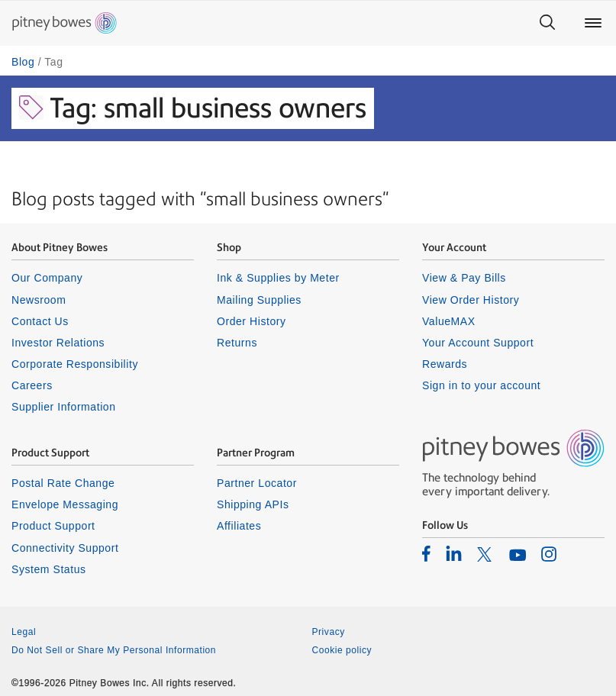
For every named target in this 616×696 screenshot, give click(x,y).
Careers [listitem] (32, 385)
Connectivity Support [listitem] (65, 548)
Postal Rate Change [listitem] (63, 483)
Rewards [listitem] (445, 364)
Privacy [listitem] (329, 632)
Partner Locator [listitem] (257, 483)
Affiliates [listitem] (239, 526)
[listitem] (426, 553)
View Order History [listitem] (471, 300)
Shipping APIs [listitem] (253, 504)
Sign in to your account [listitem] (481, 385)
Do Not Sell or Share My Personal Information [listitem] (114, 650)
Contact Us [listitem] (40, 321)
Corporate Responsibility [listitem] (75, 364)
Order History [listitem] (252, 321)
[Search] (547, 23)
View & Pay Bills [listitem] (464, 278)
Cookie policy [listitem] (342, 650)
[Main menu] (593, 23)
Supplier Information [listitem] (64, 407)
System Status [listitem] (49, 569)
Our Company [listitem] (47, 278)
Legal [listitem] (24, 632)
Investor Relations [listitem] (58, 343)
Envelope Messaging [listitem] (65, 504)
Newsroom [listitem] (39, 300)
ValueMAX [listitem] (449, 321)
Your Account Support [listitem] (478, 343)
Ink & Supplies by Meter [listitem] (278, 278)
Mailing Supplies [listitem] (259, 300)
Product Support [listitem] (53, 526)
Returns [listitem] (237, 343)
